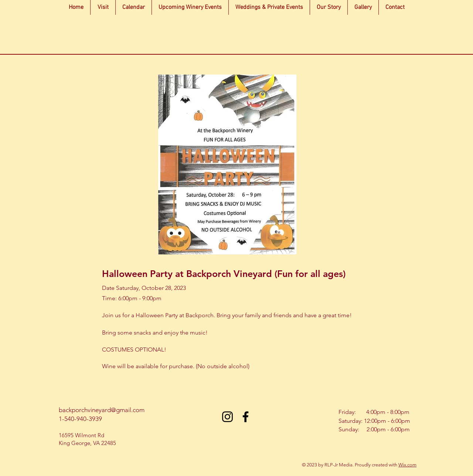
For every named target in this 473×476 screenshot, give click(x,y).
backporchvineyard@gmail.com (102, 410)
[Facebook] (246, 417)
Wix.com (407, 465)
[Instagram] (227, 417)
